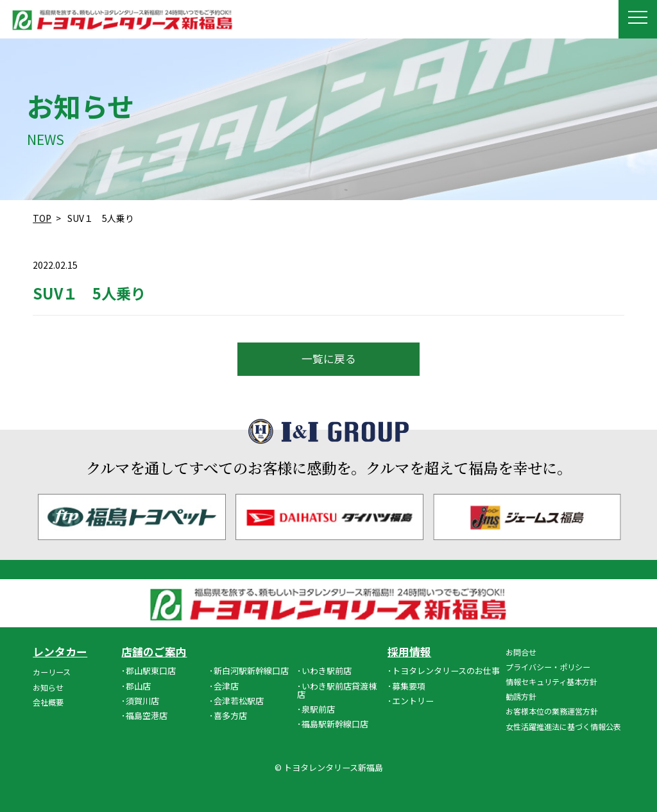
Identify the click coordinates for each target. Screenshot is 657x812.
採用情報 (409, 652)
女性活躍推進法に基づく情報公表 (563, 726)
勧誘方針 (521, 696)
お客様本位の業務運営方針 (552, 711)
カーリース (52, 672)
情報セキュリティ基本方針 (551, 681)
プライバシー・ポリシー (548, 667)
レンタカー (60, 652)
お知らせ (48, 687)
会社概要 (48, 702)
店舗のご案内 (154, 652)
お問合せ (521, 652)
